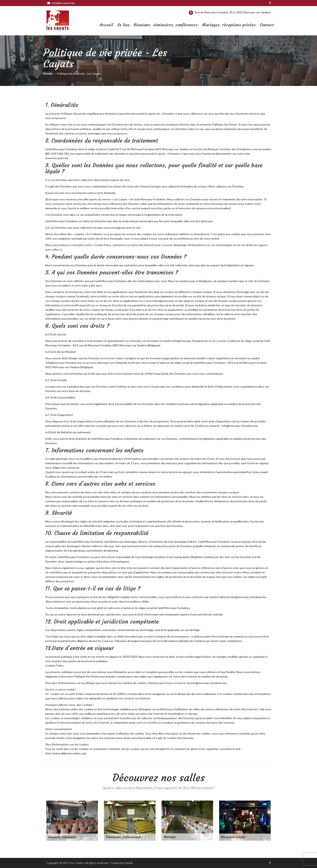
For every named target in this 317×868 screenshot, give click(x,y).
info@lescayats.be (61, 3)
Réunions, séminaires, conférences (166, 25)
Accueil (106, 25)
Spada (129, 863)
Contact (267, 25)
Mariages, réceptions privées (229, 25)
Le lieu (123, 25)
